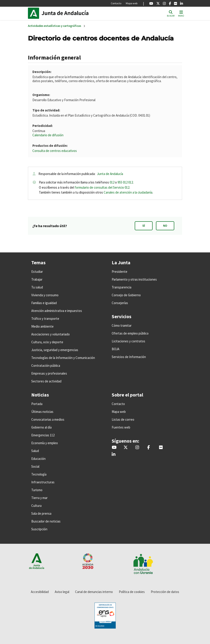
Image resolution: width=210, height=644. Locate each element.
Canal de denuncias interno (94, 592)
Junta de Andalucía (35, 13)
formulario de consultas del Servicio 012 (102, 187)
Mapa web (132, 3)
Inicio (72, 13)
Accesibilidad (40, 592)
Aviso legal (62, 592)
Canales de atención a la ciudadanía (128, 192)
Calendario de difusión (48, 135)
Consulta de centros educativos (55, 151)
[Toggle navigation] (181, 13)
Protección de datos (165, 592)
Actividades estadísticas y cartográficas (55, 26)
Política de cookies (132, 592)
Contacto (116, 3)
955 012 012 (125, 182)
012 (112, 182)
